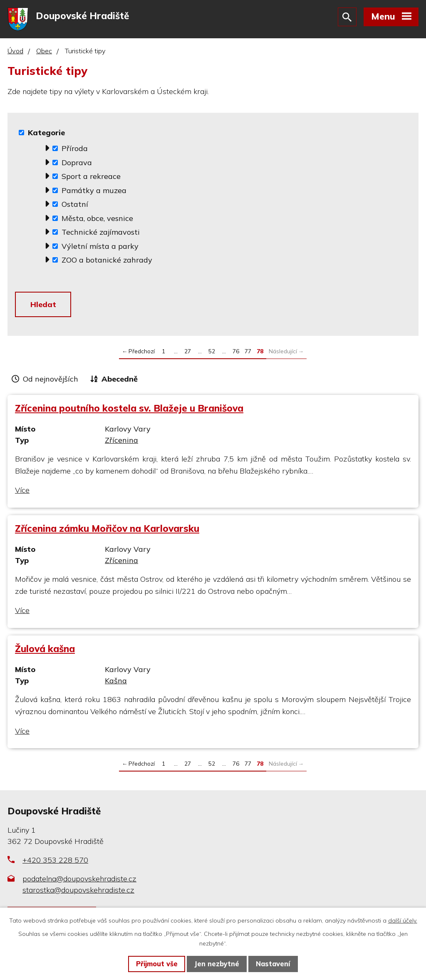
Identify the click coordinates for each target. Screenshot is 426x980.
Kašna (116, 684)
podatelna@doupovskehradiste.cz (79, 882)
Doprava (77, 164)
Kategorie (46, 134)
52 (212, 354)
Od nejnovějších (51, 382)
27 (188, 354)
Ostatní (75, 206)
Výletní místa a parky (100, 248)
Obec (44, 53)
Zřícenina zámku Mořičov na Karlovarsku (107, 531)
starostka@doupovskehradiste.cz (78, 893)
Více (22, 493)
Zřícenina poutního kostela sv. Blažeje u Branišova (129, 411)
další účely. (403, 920)
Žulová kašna (45, 651)
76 (236, 354)
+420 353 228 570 (55, 863)
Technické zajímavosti (101, 234)
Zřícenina (121, 443)
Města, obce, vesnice (97, 220)
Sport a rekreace (91, 178)
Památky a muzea (94, 192)
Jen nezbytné (217, 964)
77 (248, 354)
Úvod (15, 53)
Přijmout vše (157, 964)
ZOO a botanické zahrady (107, 262)
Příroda (75, 150)
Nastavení (273, 964)
